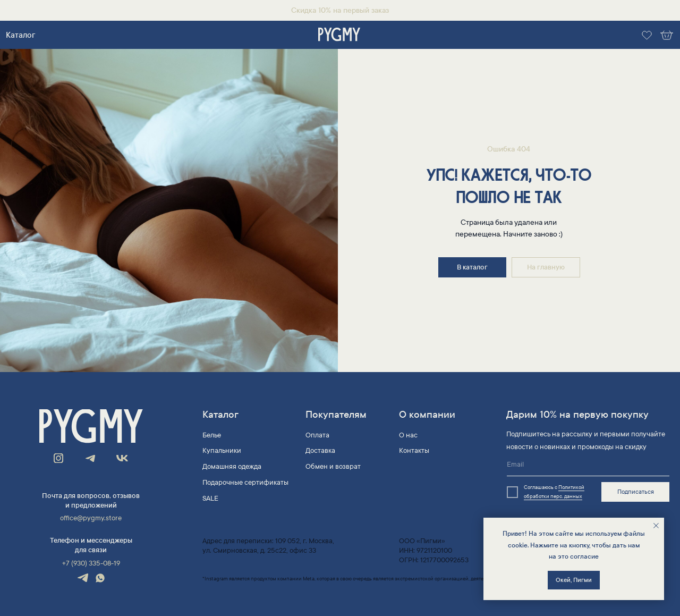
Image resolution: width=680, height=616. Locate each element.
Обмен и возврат (333, 467)
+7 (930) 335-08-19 (91, 563)
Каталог (20, 35)
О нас (408, 435)
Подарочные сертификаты (245, 483)
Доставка (320, 451)
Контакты (414, 451)
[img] (339, 35)
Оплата (317, 435)
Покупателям (336, 415)
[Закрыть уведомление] (656, 526)
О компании (427, 415)
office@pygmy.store (91, 518)
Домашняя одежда (232, 467)
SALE (210, 499)
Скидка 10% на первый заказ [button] (340, 10)
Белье (212, 435)
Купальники (222, 451)
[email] (588, 465)
